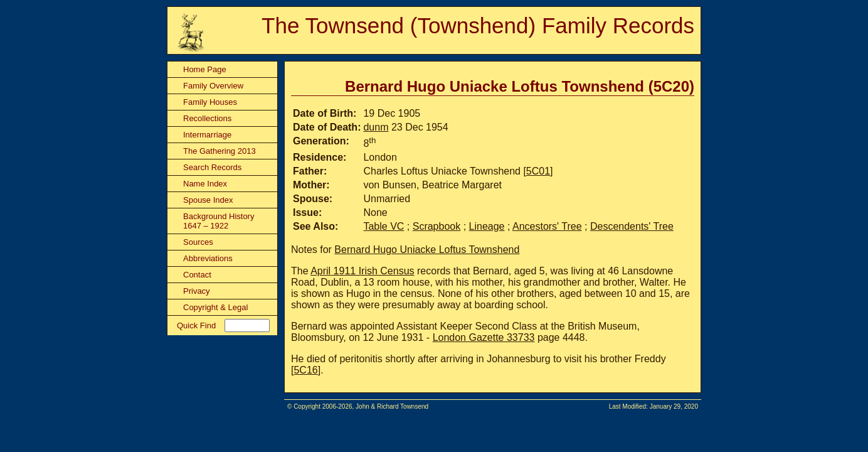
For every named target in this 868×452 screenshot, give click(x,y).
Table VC (384, 226)
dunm (376, 127)
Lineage (487, 226)
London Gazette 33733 (484, 337)
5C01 (538, 171)
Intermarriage (207, 135)
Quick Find (196, 326)
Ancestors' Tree (547, 226)
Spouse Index (208, 200)
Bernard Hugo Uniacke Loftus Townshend (427, 250)
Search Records (212, 167)
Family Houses (210, 102)
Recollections (207, 118)
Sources (198, 242)
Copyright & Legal (215, 307)
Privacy (197, 291)
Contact (197, 275)
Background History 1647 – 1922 (219, 221)
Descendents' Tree (632, 226)
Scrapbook (437, 226)
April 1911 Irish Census (362, 271)
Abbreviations (208, 258)
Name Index (205, 184)
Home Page (205, 69)
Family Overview (213, 86)
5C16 (305, 370)
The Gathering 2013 (220, 151)
